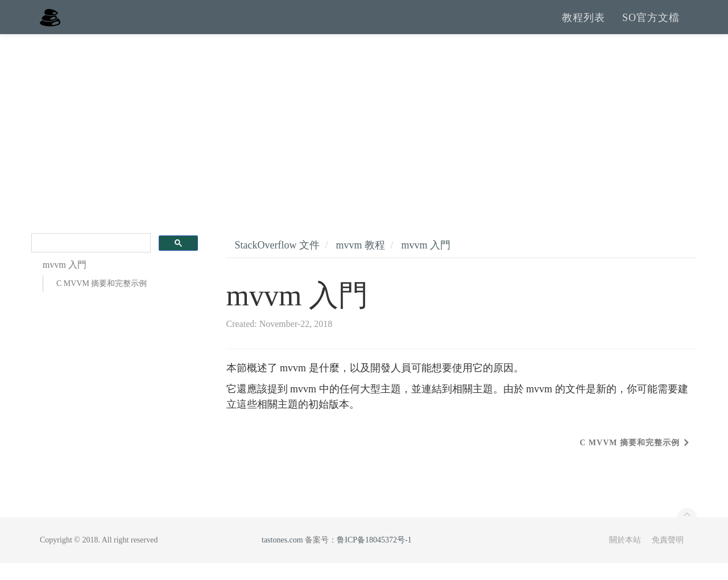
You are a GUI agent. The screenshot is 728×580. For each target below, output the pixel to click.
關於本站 (625, 557)
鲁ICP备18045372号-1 (374, 557)
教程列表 (584, 26)
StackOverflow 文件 (277, 262)
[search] (90, 260)
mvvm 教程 (360, 262)
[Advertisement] (364, 136)
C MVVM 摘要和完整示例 (102, 301)
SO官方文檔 (651, 26)
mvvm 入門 (426, 262)
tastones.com (282, 557)
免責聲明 (668, 557)
